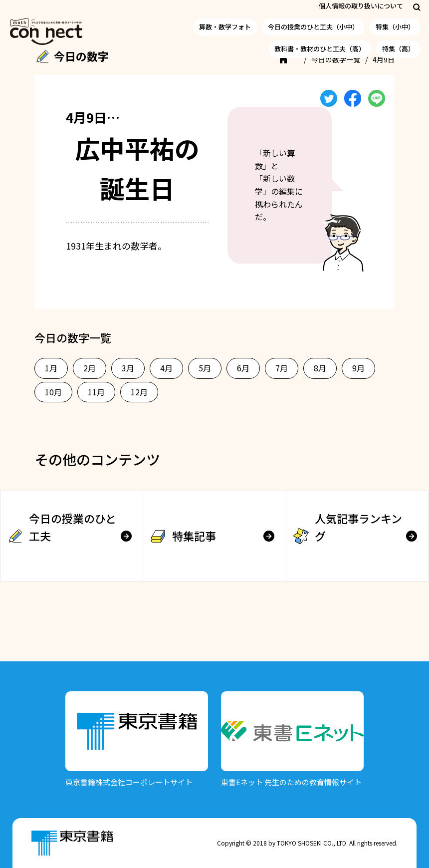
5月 (205, 368)
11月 (96, 392)
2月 (90, 368)
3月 (128, 368)
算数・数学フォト (225, 27)
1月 (51, 368)
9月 (358, 368)
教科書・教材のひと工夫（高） (320, 49)
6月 (243, 368)
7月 (282, 368)
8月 (320, 368)
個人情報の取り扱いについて (361, 6)
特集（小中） (395, 27)
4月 (166, 368)
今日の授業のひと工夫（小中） (313, 27)
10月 (53, 392)
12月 (139, 392)
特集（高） (398, 49)
